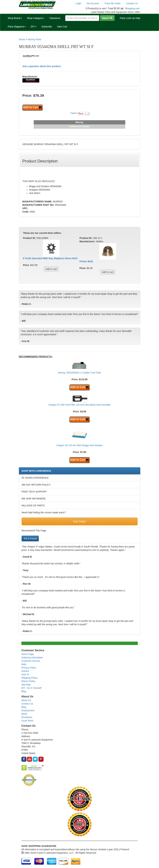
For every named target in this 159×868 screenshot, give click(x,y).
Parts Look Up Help (130, 18)
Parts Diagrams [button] (17, 27)
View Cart (62, 27)
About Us (26, 700)
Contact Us (132, 3)
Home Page (28, 654)
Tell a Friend (30, 538)
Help (24, 664)
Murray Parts (35, 39)
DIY (33, 27)
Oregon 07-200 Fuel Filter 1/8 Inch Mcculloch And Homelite (79, 405)
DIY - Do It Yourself (31, 688)
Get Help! (79, 521)
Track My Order (113, 3)
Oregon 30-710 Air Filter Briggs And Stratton (80, 445)
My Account (93, 3)
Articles (25, 671)
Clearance (55, 18)
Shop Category (36, 18)
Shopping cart (132, 8)
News (24, 714)
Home (22, 39)
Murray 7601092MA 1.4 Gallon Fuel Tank (79, 373)
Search (107, 18)
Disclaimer (27, 717)
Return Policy (28, 681)
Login (78, 3)
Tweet (73, 113)
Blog (24, 691)
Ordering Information (32, 658)
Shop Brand (15, 18)
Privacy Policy (29, 668)
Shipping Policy (30, 678)
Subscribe (47, 27)
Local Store (27, 721)
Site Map (26, 685)
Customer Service (31, 661)
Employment (28, 710)
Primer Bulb (86, 261)
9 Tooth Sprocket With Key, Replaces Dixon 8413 (50, 258)
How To (25, 674)
